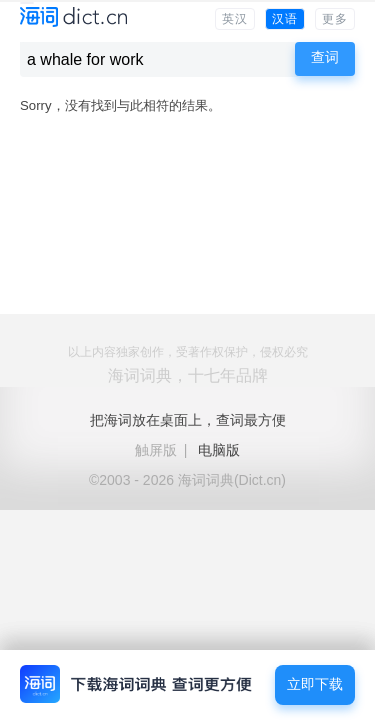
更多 (335, 19)
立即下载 (315, 684)
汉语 (285, 19)
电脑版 (219, 450)
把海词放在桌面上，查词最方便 (188, 420)
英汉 (235, 19)
